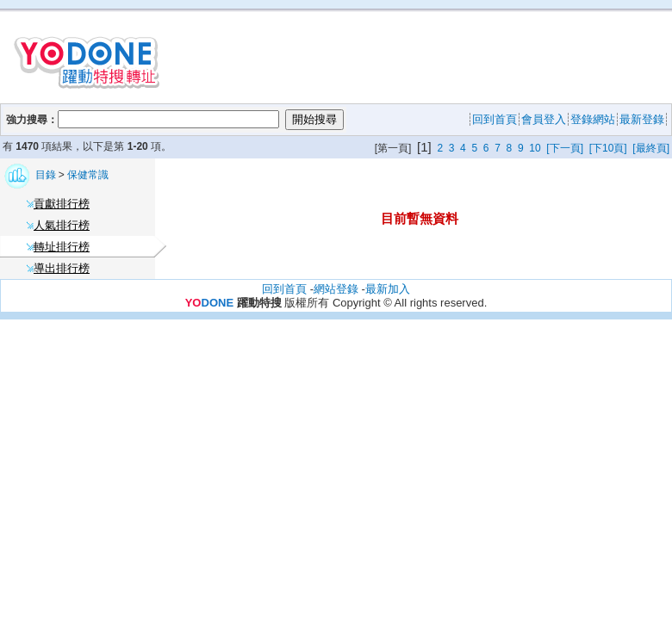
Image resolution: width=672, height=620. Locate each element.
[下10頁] (608, 148)
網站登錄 (336, 289)
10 (535, 148)
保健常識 (88, 175)
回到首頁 (284, 289)
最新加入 (388, 289)
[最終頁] (651, 148)
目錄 (47, 175)
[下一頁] (565, 148)
